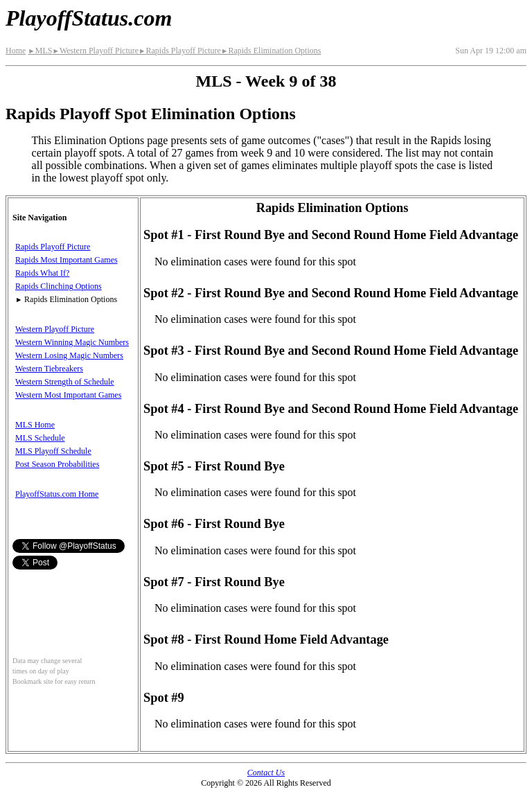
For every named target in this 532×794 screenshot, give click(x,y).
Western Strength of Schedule (65, 382)
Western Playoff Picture (95, 51)
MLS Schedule (40, 438)
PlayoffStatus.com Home (57, 494)
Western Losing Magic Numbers (69, 355)
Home (16, 51)
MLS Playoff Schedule (53, 451)
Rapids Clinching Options (59, 286)
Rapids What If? (42, 273)
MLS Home (35, 425)
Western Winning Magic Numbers (72, 342)
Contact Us (266, 773)
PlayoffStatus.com (89, 18)
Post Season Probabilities (57, 464)
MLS (40, 51)
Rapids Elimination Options (271, 51)
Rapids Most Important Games (66, 260)
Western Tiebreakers (49, 369)
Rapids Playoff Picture (180, 51)
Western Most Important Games (68, 395)
